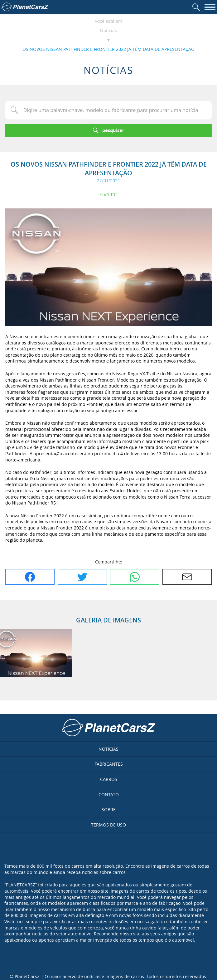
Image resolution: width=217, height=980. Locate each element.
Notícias (109, 30)
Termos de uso (109, 825)
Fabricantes (109, 764)
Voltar (111, 194)
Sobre (109, 809)
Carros (109, 779)
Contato (109, 795)
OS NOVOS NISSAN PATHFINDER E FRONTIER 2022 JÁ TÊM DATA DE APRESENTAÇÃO (109, 49)
